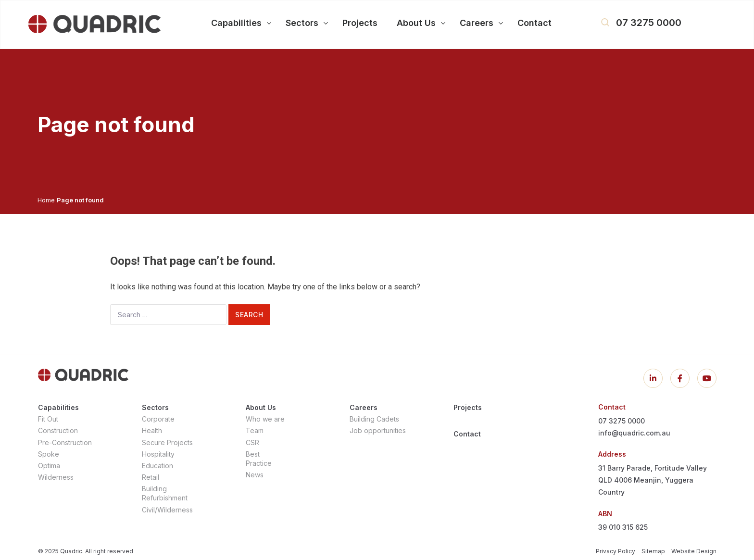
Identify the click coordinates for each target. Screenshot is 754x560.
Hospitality (158, 454)
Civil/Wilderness (167, 510)
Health (152, 430)
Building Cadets (374, 419)
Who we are (265, 419)
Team (255, 430)
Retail (151, 477)
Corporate (158, 419)
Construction (58, 430)
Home (46, 200)
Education (157, 466)
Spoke (49, 454)
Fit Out (48, 419)
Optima (49, 466)
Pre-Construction (65, 442)
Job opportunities (378, 430)
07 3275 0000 (649, 23)
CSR (252, 442)
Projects (468, 407)
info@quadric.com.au (634, 433)
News (255, 475)
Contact (467, 434)
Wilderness (56, 477)
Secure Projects (167, 442)
